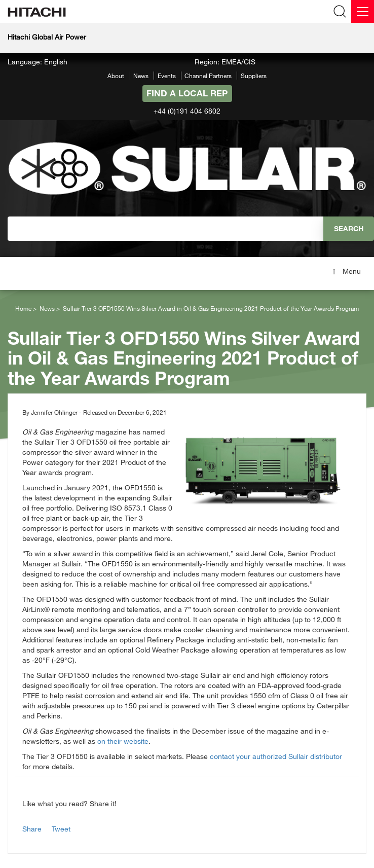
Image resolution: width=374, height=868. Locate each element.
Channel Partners (208, 76)
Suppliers (254, 76)
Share (32, 829)
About (116, 76)
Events (167, 76)
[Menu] (363, 11)
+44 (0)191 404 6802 (187, 111)
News (141, 76)
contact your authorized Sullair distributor (276, 756)
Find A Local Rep (187, 93)
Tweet (61, 829)
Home (23, 308)
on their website (123, 741)
